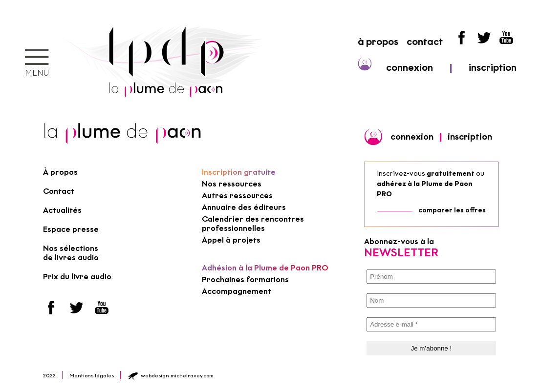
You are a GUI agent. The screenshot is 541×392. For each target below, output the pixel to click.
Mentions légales (92, 375)
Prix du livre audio (77, 277)
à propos (378, 41)
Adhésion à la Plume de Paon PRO (265, 268)
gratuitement (451, 174)
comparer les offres (452, 210)
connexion (410, 67)
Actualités (62, 210)
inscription (493, 67)
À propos (60, 172)
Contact (59, 191)
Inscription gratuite (239, 172)
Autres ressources (237, 196)
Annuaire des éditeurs (244, 207)
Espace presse (71, 229)
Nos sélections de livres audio (71, 253)
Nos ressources (232, 184)
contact (425, 41)
